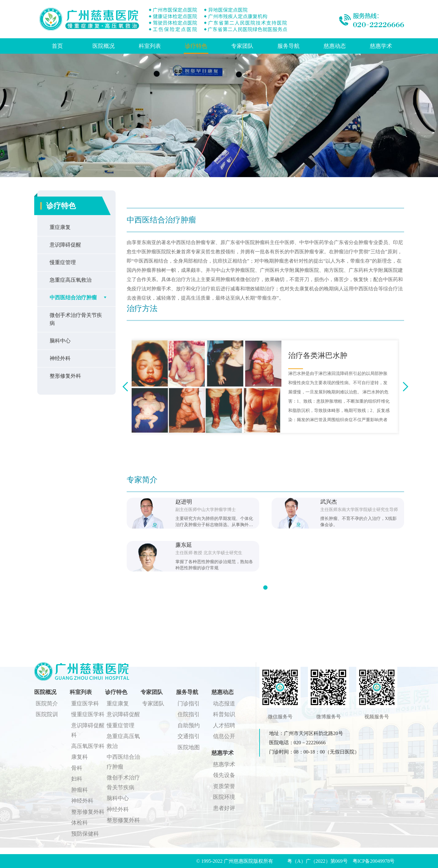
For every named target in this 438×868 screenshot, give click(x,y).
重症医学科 (85, 704)
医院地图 (189, 747)
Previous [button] (127, 387)
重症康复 (60, 227)
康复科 (80, 757)
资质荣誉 (224, 786)
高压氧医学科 (88, 746)
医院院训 (47, 714)
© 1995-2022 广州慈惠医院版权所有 (237, 861)
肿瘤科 (80, 790)
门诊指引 (189, 704)
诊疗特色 (196, 46)
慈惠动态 (335, 46)
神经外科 (60, 358)
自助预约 (189, 725)
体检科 (80, 823)
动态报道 (224, 704)
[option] (265, 387)
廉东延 (184, 545)
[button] (265, 588)
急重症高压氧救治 (71, 280)
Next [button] (403, 387)
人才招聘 (224, 725)
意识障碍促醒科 (88, 730)
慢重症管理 (63, 262)
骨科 (77, 768)
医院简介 (47, 704)
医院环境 (224, 797)
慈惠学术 (381, 46)
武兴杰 (329, 502)
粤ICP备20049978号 (374, 861)
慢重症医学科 (88, 714)
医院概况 (104, 46)
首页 (57, 46)
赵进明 (184, 502)
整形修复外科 (65, 376)
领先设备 (224, 775)
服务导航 (289, 46)
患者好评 (224, 808)
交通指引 (189, 736)
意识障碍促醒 (65, 245)
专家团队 (242, 46)
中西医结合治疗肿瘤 (73, 298)
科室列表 (150, 46)
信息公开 (224, 736)
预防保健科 (85, 834)
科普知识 (224, 714)
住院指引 (189, 714)
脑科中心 (60, 341)
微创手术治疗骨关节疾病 (76, 319)
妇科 (77, 779)
